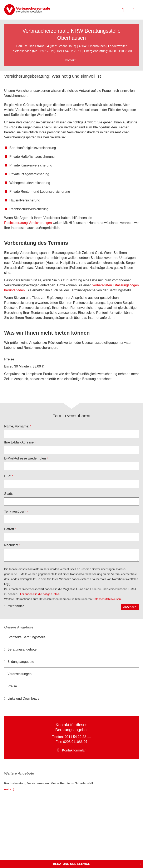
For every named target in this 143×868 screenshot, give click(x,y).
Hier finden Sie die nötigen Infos (39, 594)
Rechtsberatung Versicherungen (28, 223)
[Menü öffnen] (134, 10)
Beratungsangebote (22, 649)
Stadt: (9, 494)
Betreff (9, 529)
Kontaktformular (74, 750)
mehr (8, 789)
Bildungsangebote (21, 662)
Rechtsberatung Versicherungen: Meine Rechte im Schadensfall (48, 783)
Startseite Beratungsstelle (26, 637)
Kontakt (70, 60)
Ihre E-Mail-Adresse (19, 442)
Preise (12, 686)
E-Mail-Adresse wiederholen (25, 458)
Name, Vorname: (17, 426)
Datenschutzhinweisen (107, 599)
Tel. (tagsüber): (15, 511)
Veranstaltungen (20, 674)
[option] (71, 637)
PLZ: (8, 476)
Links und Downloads (23, 698)
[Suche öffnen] (123, 10)
